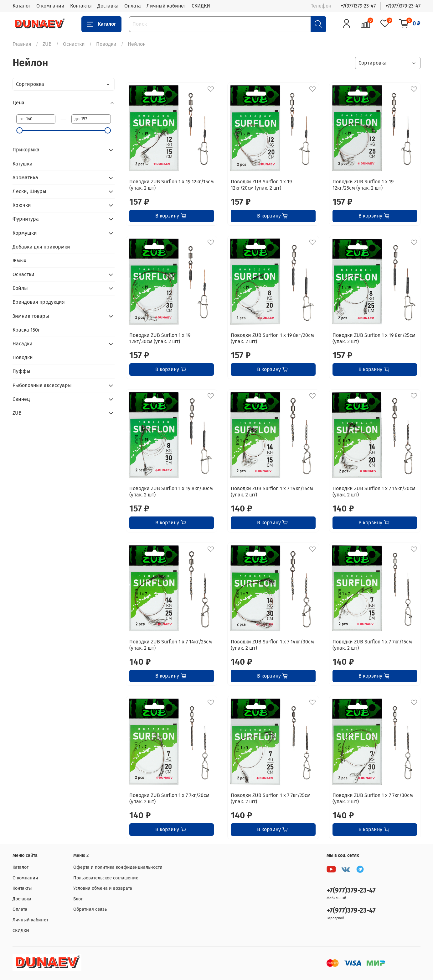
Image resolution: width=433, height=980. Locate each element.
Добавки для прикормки (41, 247)
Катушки (23, 164)
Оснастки (74, 44)
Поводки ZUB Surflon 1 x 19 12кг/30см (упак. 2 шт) (160, 338)
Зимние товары (31, 316)
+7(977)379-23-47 (358, 6)
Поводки (106, 44)
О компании (50, 6)
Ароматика (25, 178)
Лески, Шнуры (29, 191)
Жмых (19, 261)
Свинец (21, 399)
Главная (22, 44)
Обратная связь (90, 909)
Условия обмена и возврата (103, 888)
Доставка (108, 6)
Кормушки (25, 233)
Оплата (133, 6)
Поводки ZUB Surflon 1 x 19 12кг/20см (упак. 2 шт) (261, 185)
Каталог (22, 6)
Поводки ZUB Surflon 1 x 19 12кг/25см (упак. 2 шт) (363, 185)
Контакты (81, 6)
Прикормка (26, 150)
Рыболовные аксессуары (42, 385)
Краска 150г (26, 330)
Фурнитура (26, 219)
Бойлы (20, 288)
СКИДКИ (201, 6)
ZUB (47, 44)
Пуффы (21, 371)
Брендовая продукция (39, 302)
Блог (78, 899)
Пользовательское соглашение (106, 878)
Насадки (23, 344)
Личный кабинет (166, 6)
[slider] (19, 130)
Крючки (22, 205)
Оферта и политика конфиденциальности (118, 867)
